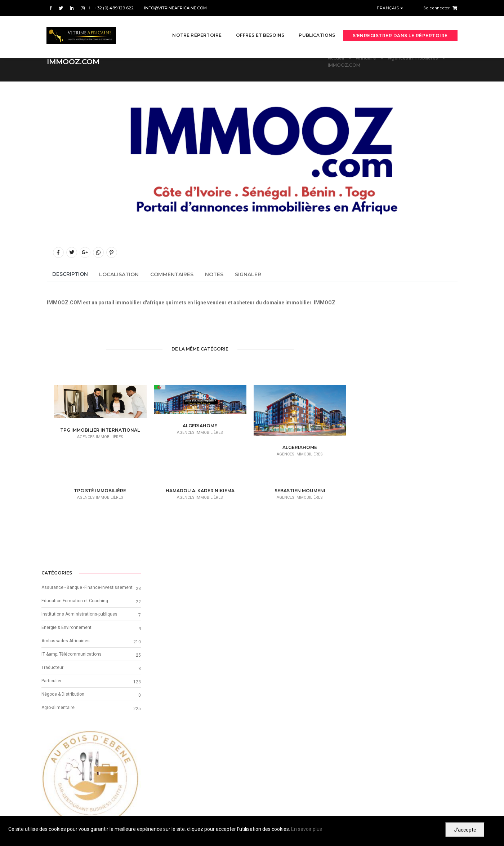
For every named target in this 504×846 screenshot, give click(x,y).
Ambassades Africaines (382, 387)
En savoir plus (307, 829)
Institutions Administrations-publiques (395, 361)
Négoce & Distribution (379, 441)
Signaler (248, 274)
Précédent (89, 749)
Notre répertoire (188, 26)
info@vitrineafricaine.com (175, 8)
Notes (214, 274)
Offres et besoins (251, 26)
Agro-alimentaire (374, 454)
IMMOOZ (325, 302)
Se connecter (436, 8)
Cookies (449, 808)
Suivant (420, 749)
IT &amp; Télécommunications (387, 401)
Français (389, 8)
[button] (365, 526)
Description (70, 274)
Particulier (367, 427)
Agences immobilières (413, 58)
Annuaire (366, 58)
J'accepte (465, 830)
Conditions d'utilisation (383, 808)
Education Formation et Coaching (391, 347)
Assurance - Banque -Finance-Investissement (403, 334)
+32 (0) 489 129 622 (114, 8)
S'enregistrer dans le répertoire (400, 26)
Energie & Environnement (382, 374)
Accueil (336, 58)
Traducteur (368, 414)
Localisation (119, 274)
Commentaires (172, 274)
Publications (308, 26)
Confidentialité (424, 808)
